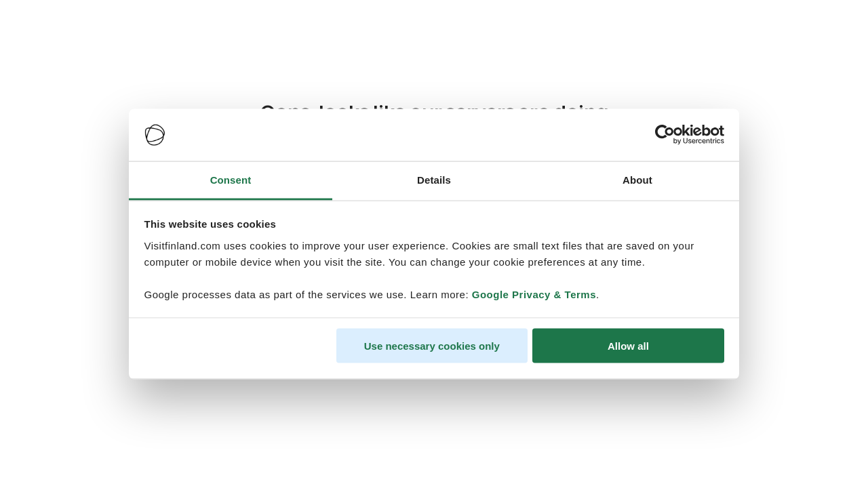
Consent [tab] (231, 179)
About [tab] (637, 179)
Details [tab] (434, 179)
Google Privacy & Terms (534, 294)
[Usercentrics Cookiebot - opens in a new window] (665, 135)
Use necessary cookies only (432, 346)
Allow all (628, 346)
